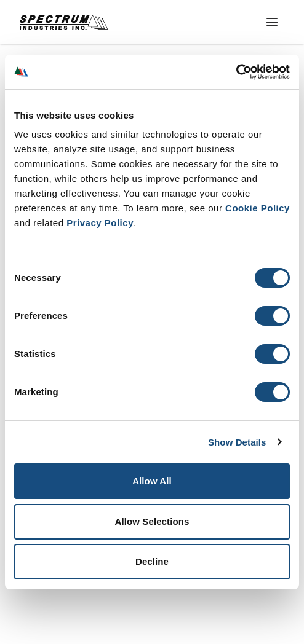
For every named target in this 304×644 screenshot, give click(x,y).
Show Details (237, 442)
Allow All (152, 481)
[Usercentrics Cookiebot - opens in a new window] (236, 72)
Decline (152, 561)
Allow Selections (152, 521)
